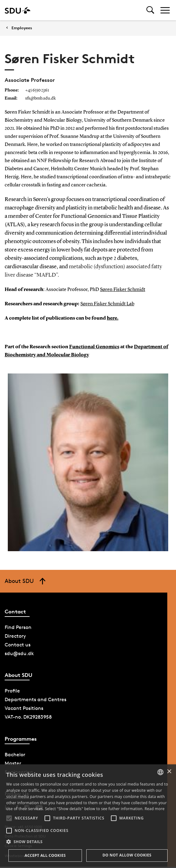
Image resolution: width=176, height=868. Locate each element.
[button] (9, 818)
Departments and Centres (36, 699)
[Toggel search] (150, 10)
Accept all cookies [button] (45, 855)
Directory (15, 636)
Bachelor (15, 755)
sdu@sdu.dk (19, 653)
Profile (12, 691)
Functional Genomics (94, 347)
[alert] (88, 816)
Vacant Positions (24, 708)
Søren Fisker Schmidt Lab (107, 304)
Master (13, 763)
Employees (22, 28)
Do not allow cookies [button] (127, 855)
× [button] (169, 772)
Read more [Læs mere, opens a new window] (155, 809)
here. (113, 318)
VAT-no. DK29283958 (28, 717)
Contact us (18, 645)
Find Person (18, 627)
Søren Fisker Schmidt (123, 290)
